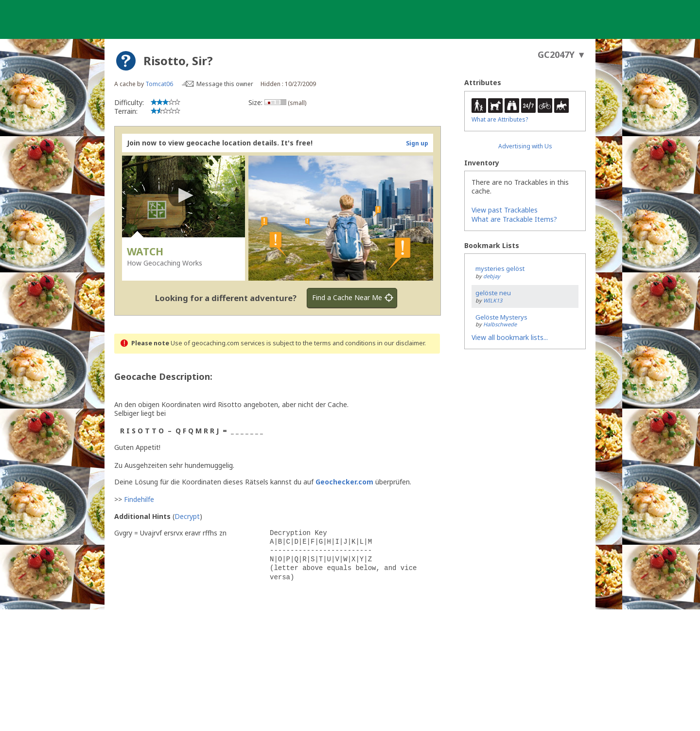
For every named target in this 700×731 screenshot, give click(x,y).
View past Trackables (505, 210)
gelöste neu (493, 293)
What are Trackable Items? (514, 219)
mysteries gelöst (500, 268)
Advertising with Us (525, 146)
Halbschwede (500, 324)
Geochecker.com (344, 482)
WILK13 (493, 300)
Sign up (417, 143)
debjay (492, 276)
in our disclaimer (401, 343)
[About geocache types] (126, 61)
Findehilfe (139, 499)
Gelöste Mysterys (501, 317)
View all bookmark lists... (510, 337)
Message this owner (225, 84)
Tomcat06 (159, 84)
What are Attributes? (500, 119)
